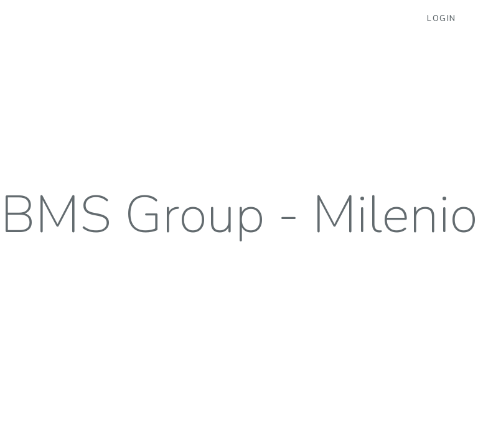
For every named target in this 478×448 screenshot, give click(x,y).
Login (442, 19)
